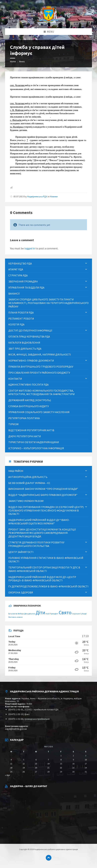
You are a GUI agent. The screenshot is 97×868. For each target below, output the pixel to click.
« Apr (8, 775)
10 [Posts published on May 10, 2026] (86, 760)
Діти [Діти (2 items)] (40, 613)
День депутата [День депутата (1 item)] (30, 614)
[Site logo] (49, 22)
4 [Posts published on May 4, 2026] (11, 760)
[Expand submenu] (86, 263)
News (22, 61)
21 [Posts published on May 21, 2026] (48, 768)
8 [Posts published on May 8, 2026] (61, 760)
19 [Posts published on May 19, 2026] (24, 768)
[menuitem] (48, 264)
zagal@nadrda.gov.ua (16, 729)
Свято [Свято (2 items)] (65, 613)
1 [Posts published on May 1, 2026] (61, 756)
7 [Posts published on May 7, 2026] (48, 760)
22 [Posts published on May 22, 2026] (61, 768)
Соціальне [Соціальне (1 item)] (76, 614)
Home (13, 61)
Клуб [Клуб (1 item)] (47, 614)
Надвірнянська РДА (37, 196)
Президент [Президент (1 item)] (54, 614)
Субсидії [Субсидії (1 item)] (83, 614)
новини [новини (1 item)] (20, 617)
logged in (30, 248)
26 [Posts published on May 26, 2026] (24, 772)
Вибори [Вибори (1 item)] (21, 614)
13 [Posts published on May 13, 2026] (36, 764)
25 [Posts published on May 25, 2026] (11, 772)
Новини (54, 196)
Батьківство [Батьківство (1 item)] (13, 614)
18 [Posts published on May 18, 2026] (11, 768)
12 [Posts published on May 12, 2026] (24, 764)
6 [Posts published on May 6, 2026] (36, 760)
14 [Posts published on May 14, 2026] (48, 764)
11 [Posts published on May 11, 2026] (11, 764)
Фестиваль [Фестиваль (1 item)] (12, 617)
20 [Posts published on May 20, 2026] (36, 768)
